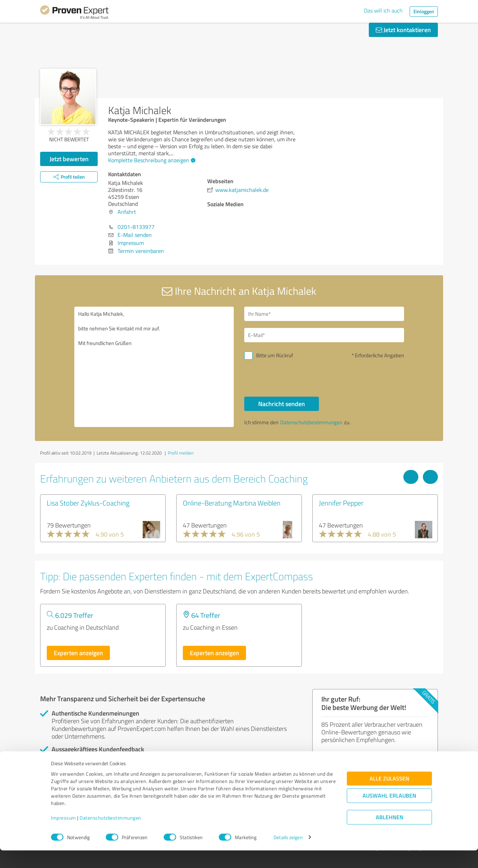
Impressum (64, 835)
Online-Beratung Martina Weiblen (232, 503)
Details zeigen (288, 855)
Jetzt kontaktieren (403, 30)
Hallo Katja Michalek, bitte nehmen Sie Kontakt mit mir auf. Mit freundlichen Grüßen (154, 367)
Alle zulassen (389, 796)
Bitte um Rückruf (275, 355)
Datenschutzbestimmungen (110, 835)
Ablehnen (390, 835)
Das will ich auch (383, 10)
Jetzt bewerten (69, 159)
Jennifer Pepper (341, 503)
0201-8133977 (136, 227)
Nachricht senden (282, 404)
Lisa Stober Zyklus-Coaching (88, 503)
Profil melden (181, 453)
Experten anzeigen (78, 653)
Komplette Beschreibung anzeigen (151, 160)
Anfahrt (127, 212)
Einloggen (424, 11)
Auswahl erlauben (389, 813)
